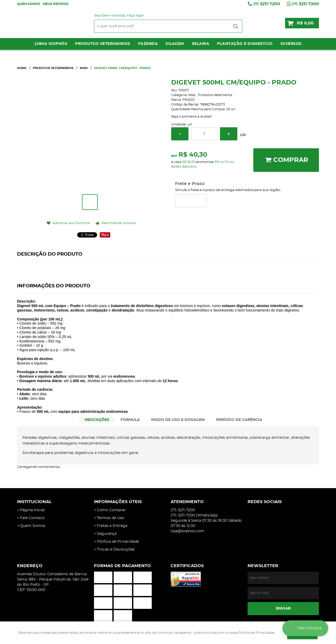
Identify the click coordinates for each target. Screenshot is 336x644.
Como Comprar (111, 510)
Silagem (175, 44)
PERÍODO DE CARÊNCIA (239, 420)
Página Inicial (32, 510)
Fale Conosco (32, 518)
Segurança (107, 534)
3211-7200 (267, 4)
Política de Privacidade (118, 542)
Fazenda (148, 44)
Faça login (135, 16)
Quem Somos (29, 4)
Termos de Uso (111, 518)
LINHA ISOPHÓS (51, 44)
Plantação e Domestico (245, 44)
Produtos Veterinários (103, 44)
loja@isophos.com (187, 531)
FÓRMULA (130, 420)
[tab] (97, 420)
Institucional (34, 502)
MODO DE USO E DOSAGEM (178, 420)
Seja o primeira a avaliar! (192, 117)
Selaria (201, 44)
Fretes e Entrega (112, 526)
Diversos (291, 44)
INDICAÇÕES (97, 420)
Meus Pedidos (56, 4)
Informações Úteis (118, 502)
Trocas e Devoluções (116, 550)
